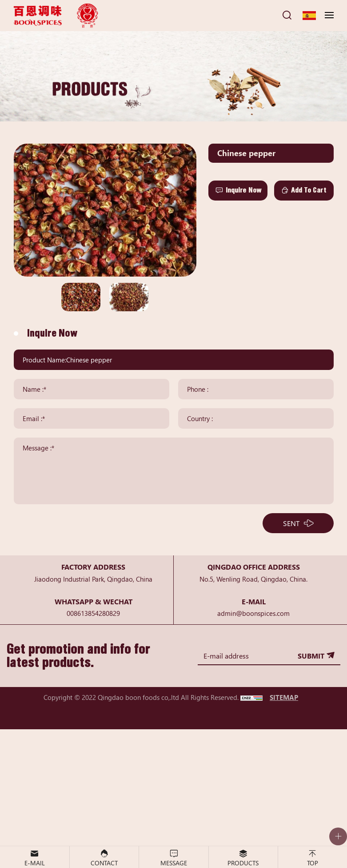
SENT (291, 523)
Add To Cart (309, 190)
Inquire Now (244, 190)
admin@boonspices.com (253, 613)
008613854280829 (93, 613)
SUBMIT (311, 655)
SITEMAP (284, 697)
